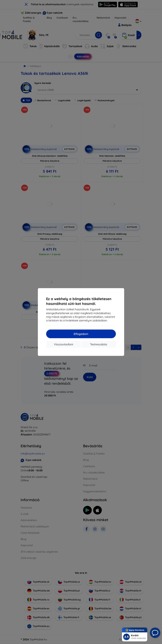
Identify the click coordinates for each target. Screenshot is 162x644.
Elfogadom (81, 334)
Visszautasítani (63, 344)
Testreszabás (99, 344)
